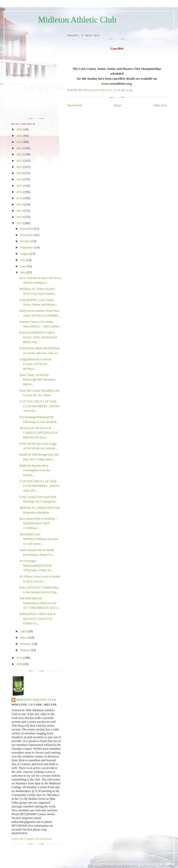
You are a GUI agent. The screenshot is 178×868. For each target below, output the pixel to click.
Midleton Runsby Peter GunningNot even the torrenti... (35, 470)
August (25, 254)
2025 (20, 136)
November (27, 235)
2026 (20, 129)
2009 (20, 664)
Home (118, 105)
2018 (20, 179)
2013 (20, 211)
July (23, 260)
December (27, 229)
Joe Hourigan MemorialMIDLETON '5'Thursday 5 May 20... (36, 565)
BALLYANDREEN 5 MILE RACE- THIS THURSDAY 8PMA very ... (38, 337)
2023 (20, 148)
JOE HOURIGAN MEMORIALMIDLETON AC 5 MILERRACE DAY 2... (40, 603)
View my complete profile (32, 839)
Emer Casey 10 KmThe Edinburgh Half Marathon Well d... (37, 380)
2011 (20, 223)
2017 (20, 186)
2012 (20, 217)
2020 (20, 167)
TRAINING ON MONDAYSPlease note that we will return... (39, 539)
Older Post (160, 105)
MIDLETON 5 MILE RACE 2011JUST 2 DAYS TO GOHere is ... (37, 619)
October (26, 241)
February (26, 644)
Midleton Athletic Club (77, 20)
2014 (20, 204)
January (25, 650)
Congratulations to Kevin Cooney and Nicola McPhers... (35, 364)
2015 (20, 198)
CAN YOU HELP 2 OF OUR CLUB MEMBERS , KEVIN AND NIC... (39, 406)
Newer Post (75, 105)
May (23, 272)
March (25, 637)
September (27, 247)
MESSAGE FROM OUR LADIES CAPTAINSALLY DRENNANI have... (38, 433)
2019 (20, 173)
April (24, 631)
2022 (20, 154)
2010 (20, 658)
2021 (20, 161)
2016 (20, 192)
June (23, 266)
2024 (20, 142)
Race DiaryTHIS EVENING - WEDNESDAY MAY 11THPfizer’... (38, 523)
